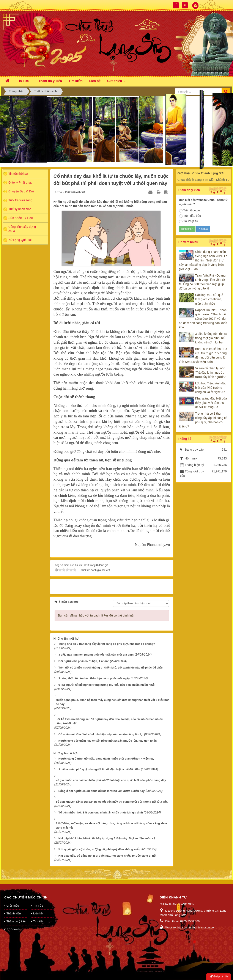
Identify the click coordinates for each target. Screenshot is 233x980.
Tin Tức (38, 900)
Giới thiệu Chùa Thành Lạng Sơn (201, 173)
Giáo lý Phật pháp (20, 182)
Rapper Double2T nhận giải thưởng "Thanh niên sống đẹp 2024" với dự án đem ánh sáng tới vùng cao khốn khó (203, 319)
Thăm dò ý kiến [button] (50, 81)
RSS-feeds (13, 924)
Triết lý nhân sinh (20, 209)
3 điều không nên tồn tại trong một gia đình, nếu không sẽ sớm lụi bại (211, 338)
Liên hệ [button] (95, 81)
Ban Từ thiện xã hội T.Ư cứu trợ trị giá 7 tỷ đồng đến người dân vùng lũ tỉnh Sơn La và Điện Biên (203, 355)
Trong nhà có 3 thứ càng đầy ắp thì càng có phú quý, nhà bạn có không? (203, 420)
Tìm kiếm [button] (76, 81)
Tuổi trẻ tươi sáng (20, 200)
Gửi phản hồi (219, 977)
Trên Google (190, 211)
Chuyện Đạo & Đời (21, 191)
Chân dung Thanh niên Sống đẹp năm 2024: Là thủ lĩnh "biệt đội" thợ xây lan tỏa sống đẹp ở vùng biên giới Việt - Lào (203, 260)
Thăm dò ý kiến (17, 916)
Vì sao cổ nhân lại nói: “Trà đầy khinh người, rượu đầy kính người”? (210, 373)
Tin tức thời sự (18, 174)
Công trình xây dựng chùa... (22, 229)
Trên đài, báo (190, 216)
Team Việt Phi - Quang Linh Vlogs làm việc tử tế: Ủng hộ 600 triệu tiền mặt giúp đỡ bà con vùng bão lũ (202, 282)
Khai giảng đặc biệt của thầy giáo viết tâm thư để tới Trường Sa (211, 403)
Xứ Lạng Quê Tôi (20, 240)
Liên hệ (38, 908)
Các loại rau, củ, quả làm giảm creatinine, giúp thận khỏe (209, 299)
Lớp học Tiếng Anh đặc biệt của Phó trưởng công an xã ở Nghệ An (211, 388)
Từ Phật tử (188, 221)
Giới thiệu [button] (116, 82)
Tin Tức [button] (24, 82)
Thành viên (14, 908)
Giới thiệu (13, 900)
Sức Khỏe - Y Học (20, 218)
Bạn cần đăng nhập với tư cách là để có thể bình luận (97, 610)
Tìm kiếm (39, 916)
